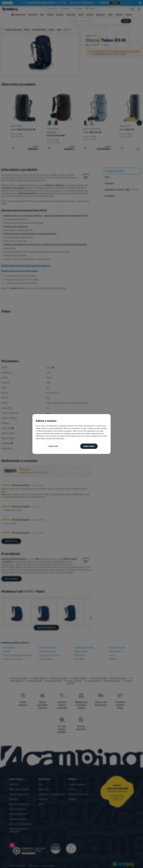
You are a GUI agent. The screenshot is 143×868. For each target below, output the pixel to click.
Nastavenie (53, 446)
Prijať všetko (89, 446)
